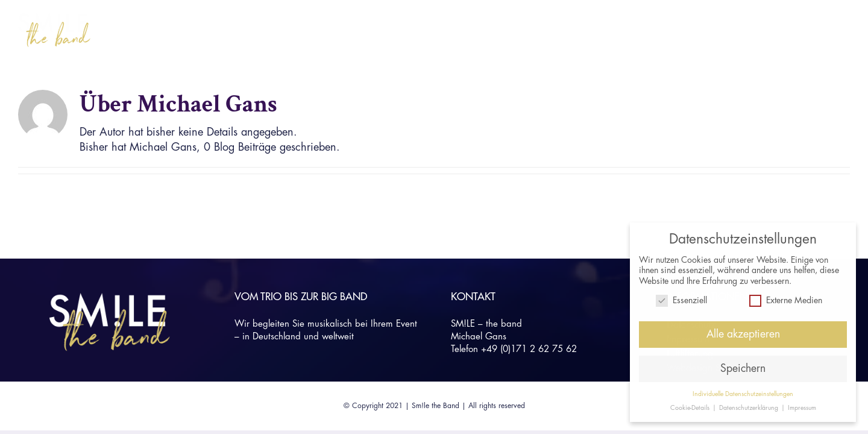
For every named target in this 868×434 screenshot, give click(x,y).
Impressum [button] (802, 407)
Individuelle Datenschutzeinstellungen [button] (743, 393)
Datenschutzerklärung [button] (750, 407)
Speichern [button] (743, 369)
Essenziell (681, 300)
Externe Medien (786, 300)
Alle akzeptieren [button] (743, 334)
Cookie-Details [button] (691, 407)
